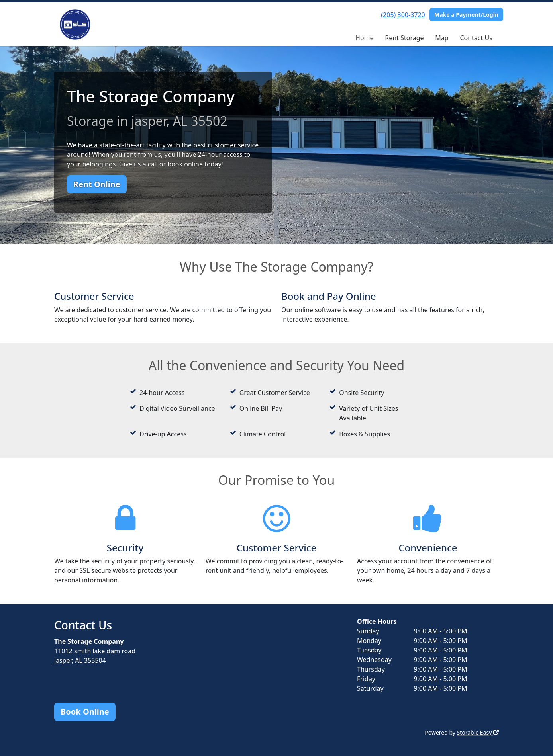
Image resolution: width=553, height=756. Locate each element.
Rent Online (97, 184)
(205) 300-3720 (403, 15)
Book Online (85, 712)
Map (442, 38)
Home (365, 38)
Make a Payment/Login (466, 15)
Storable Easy (478, 732)
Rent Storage (404, 38)
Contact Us (476, 38)
